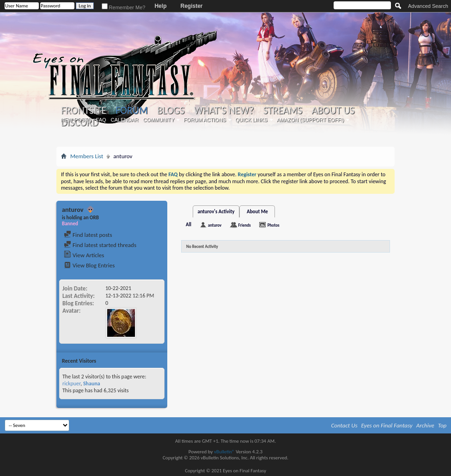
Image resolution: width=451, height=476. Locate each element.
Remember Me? (124, 7)
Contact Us (344, 425)
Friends (244, 225)
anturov (215, 225)
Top (442, 425)
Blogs (171, 111)
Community (158, 120)
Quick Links (251, 120)
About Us (333, 111)
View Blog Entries (89, 265)
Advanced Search (428, 6)
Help (160, 6)
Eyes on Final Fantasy (387, 425)
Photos (274, 225)
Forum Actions (205, 120)
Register (191, 6)
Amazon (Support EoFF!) (311, 120)
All (189, 225)
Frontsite (84, 111)
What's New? (224, 111)
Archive (425, 425)
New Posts (76, 120)
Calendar (125, 120)
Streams (283, 111)
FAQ (101, 120)
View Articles (84, 255)
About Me (257, 212)
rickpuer (71, 383)
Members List (87, 156)
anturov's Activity (216, 212)
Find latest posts (88, 235)
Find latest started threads (100, 245)
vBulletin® (224, 452)
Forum (131, 110)
